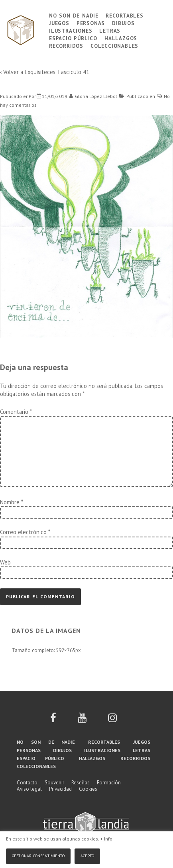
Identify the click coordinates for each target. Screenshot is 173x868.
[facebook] (53, 720)
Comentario (16, 412)
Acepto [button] (87, 855)
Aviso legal (29, 789)
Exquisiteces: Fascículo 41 (57, 72)
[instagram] (112, 720)
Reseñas (81, 783)
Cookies (88, 789)
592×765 (66, 650)
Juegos (59, 23)
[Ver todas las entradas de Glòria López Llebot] (93, 96)
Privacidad (60, 789)
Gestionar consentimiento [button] (38, 855)
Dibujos (123, 23)
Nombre (10, 502)
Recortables (125, 15)
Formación (109, 783)
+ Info (106, 839)
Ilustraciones (71, 30)
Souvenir (54, 783)
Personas (91, 23)
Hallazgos (121, 38)
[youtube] (82, 720)
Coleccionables (114, 45)
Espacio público (73, 38)
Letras (110, 30)
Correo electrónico (23, 532)
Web (5, 562)
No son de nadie (74, 15)
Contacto (27, 783)
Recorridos (66, 45)
